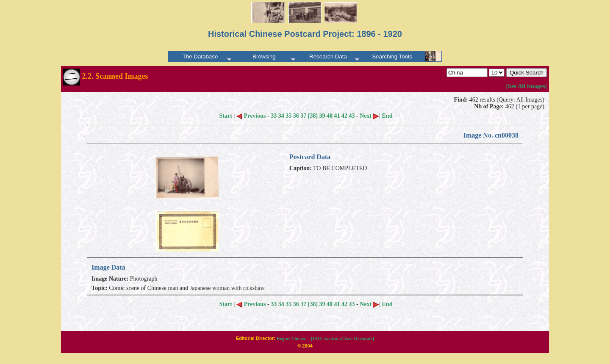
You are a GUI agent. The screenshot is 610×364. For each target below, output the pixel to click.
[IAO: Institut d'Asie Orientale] (342, 338)
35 (288, 116)
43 (352, 116)
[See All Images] (527, 86)
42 (344, 116)
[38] (313, 116)
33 (274, 116)
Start (226, 116)
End (387, 116)
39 (322, 116)
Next (369, 116)
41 (337, 116)
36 (296, 116)
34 (281, 116)
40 (330, 116)
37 (303, 116)
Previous (251, 116)
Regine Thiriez (291, 338)
